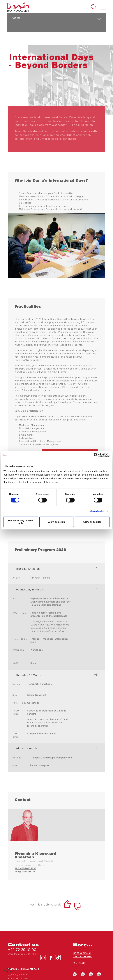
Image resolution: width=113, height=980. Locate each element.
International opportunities (82, 955)
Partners (79, 963)
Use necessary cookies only (21, 522)
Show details (97, 511)
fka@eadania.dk (25, 872)
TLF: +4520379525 (25, 869)
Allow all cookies (92, 522)
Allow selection (56, 522)
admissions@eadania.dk (24, 969)
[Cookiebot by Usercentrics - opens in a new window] (96, 455)
